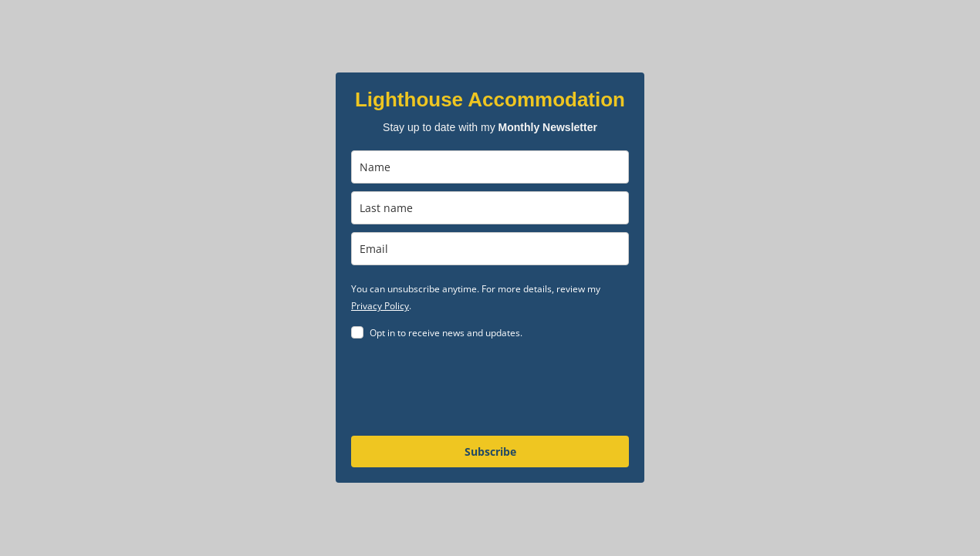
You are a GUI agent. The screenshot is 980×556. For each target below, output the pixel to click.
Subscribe (490, 452)
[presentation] (468, 390)
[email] (490, 249)
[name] (490, 167)
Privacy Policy (380, 306)
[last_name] (490, 208)
